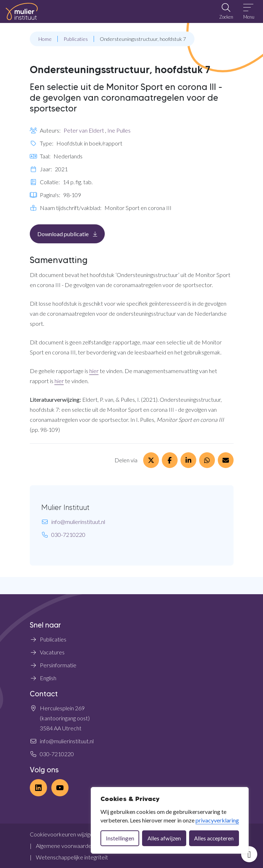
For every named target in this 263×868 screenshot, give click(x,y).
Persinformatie (58, 665)
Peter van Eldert (84, 130)
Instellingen (120, 838)
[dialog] (170, 820)
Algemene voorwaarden (65, 846)
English (48, 678)
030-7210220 (68, 535)
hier (94, 371)
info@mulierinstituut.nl (78, 522)
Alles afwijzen (164, 838)
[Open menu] (249, 11)
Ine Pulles (119, 130)
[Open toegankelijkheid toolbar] (249, 854)
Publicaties (53, 639)
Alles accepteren (214, 838)
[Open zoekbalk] (226, 11)
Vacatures (52, 652)
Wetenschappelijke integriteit (72, 857)
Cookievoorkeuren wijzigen (63, 834)
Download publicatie (71, 233)
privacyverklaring (217, 820)
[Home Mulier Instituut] (22, 11)
